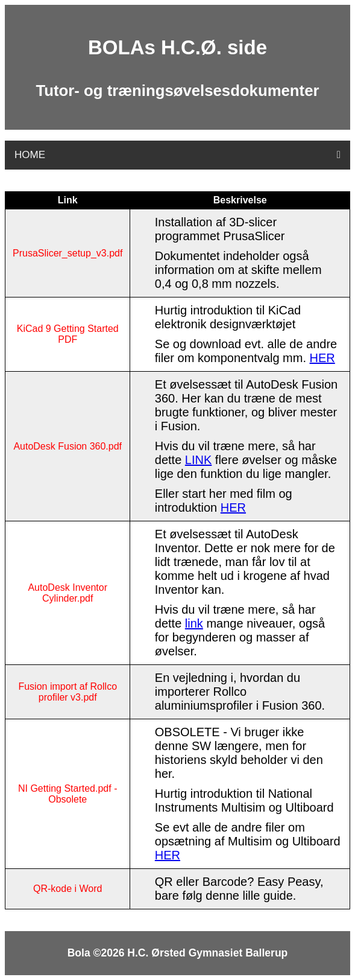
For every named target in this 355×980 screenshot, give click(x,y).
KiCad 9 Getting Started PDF (68, 334)
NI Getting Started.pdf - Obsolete (68, 794)
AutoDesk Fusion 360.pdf (68, 446)
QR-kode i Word (68, 889)
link (194, 623)
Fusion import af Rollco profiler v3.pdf (68, 692)
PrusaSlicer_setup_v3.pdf (68, 253)
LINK (198, 460)
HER (322, 358)
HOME (30, 155)
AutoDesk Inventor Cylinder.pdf (68, 593)
